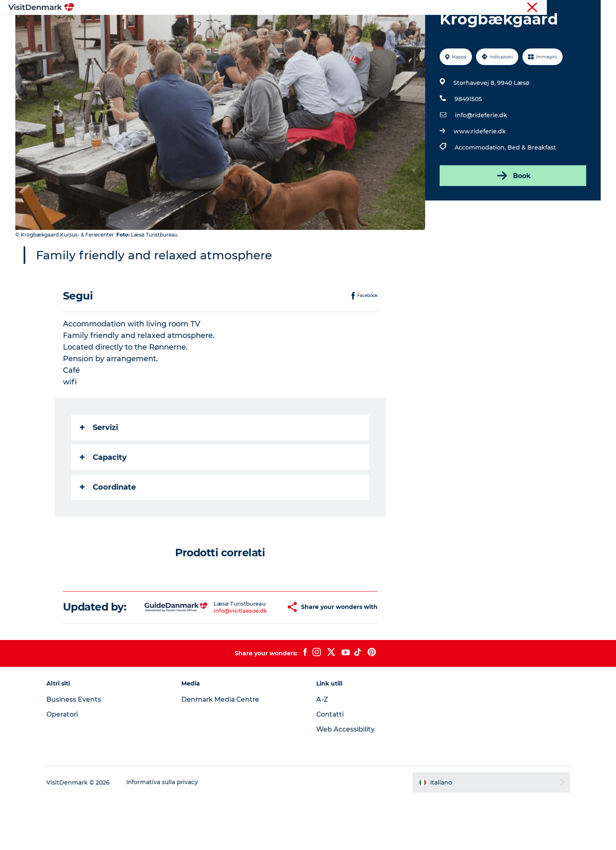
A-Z (322, 751)
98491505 (468, 138)
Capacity (104, 497)
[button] (261, 652)
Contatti (330, 766)
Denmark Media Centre (224, 751)
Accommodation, (481, 187)
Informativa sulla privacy (167, 834)
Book (512, 215)
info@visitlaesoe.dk (218, 656)
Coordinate (108, 526)
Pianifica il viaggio (405, 27)
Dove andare (247, 27)
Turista (533, 8)
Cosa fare (294, 27)
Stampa (590, 8)
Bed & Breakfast (531, 187)
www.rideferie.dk (479, 171)
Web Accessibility (345, 781)
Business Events (79, 751)
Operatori (561, 8)
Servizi (99, 467)
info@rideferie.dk (481, 155)
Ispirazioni (199, 27)
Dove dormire (343, 27)
